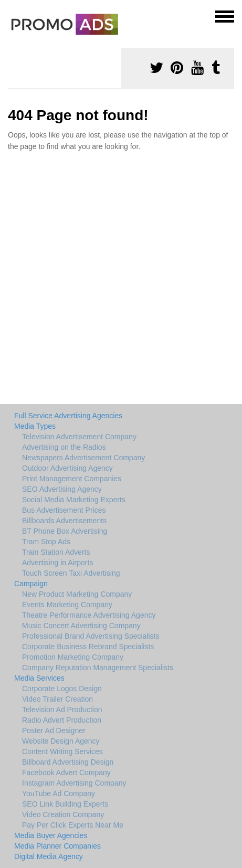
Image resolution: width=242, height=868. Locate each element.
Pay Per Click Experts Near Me (73, 825)
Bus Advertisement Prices (64, 510)
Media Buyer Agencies (51, 835)
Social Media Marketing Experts (74, 500)
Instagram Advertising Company (74, 783)
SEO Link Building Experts (65, 804)
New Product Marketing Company (77, 594)
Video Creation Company (63, 814)
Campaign (31, 584)
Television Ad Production (62, 710)
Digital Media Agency (49, 856)
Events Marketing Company (67, 605)
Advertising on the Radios (64, 447)
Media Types (35, 426)
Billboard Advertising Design (68, 762)
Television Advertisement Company (79, 437)
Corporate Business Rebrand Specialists (88, 647)
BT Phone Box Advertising (65, 531)
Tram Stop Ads (46, 542)
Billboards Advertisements (64, 521)
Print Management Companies (72, 479)
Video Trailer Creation (57, 699)
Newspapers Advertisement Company (83, 458)
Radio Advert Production (62, 720)
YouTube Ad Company (59, 793)
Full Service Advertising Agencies (68, 416)
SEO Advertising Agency (62, 489)
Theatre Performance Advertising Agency (89, 615)
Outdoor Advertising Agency (67, 468)
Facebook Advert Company (66, 772)
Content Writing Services (62, 751)
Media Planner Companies (57, 846)
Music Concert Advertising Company (81, 626)
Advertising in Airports (57, 563)
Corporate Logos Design (62, 689)
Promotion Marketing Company (73, 657)
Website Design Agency (61, 741)
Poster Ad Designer (54, 731)
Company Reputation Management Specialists (98, 668)
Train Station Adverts (56, 552)
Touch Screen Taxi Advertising (71, 573)
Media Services (39, 678)
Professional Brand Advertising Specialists (91, 636)
